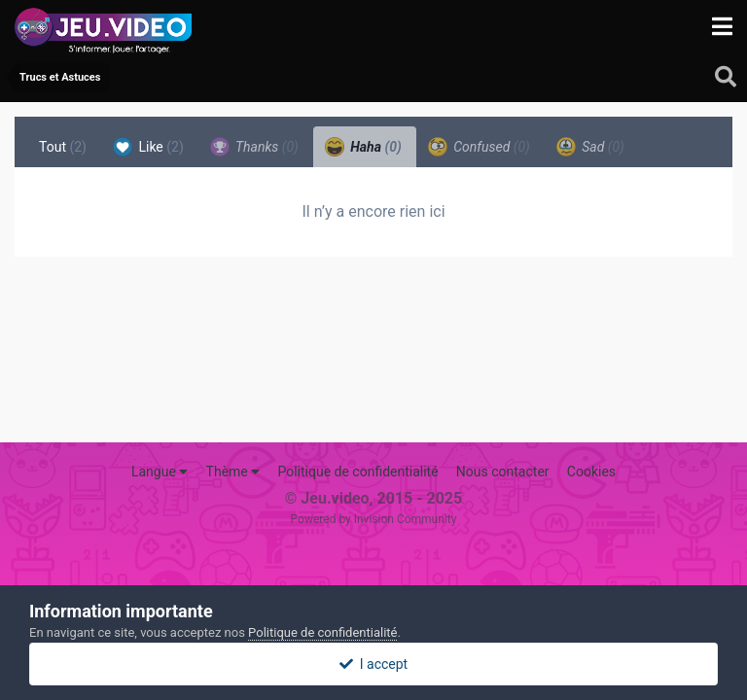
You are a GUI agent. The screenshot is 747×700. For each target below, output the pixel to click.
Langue (160, 472)
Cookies (591, 472)
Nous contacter (503, 472)
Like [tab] (148, 147)
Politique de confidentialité (357, 472)
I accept (373, 664)
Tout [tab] (63, 147)
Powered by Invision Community (374, 519)
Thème (233, 472)
